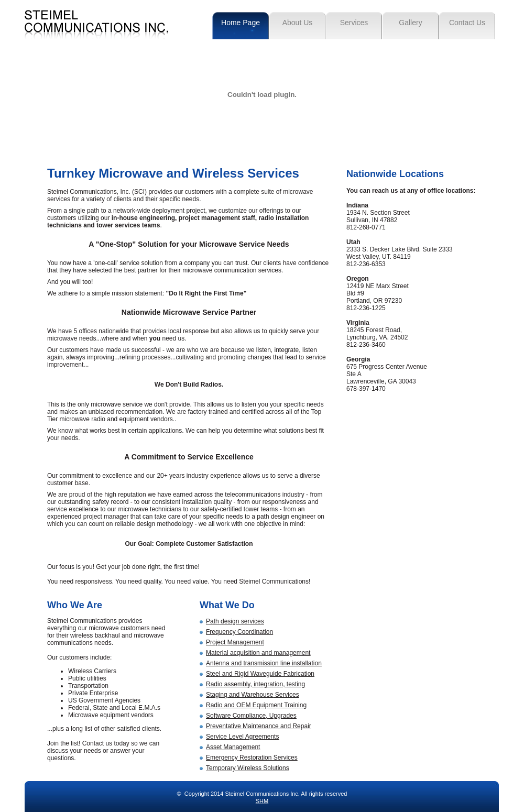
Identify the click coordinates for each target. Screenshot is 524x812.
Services (354, 23)
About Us (298, 23)
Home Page (241, 23)
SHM (262, 801)
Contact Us (467, 23)
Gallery (410, 23)
